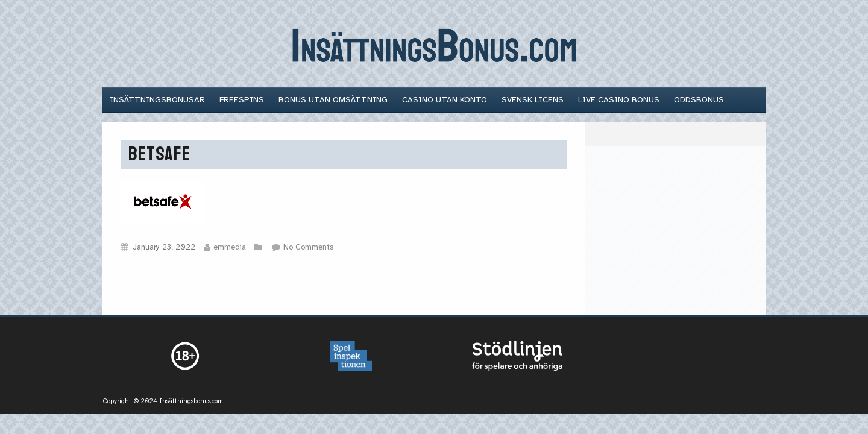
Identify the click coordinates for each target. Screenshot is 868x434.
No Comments (308, 247)
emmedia (230, 247)
